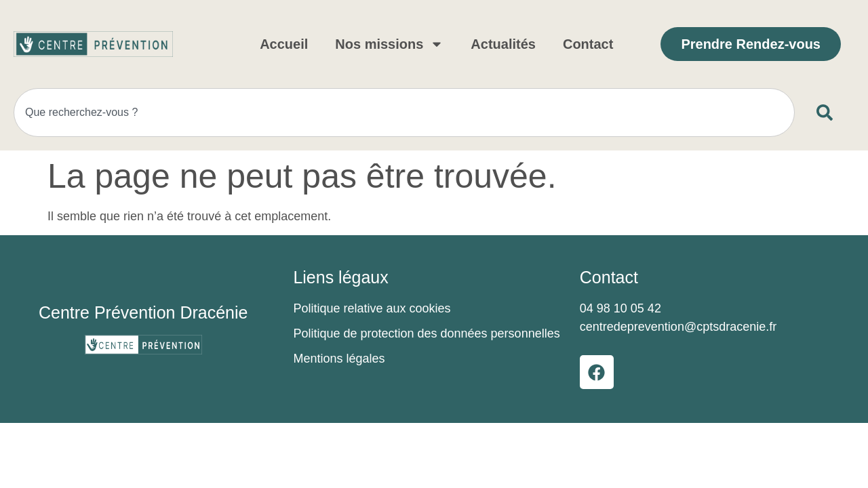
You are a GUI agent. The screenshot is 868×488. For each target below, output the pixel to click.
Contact (588, 44)
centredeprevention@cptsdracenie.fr (678, 327)
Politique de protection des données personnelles (426, 333)
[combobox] (404, 113)
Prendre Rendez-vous (751, 44)
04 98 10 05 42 (620, 308)
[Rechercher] (827, 113)
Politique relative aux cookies (372, 308)
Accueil (284, 44)
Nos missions (389, 44)
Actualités (503, 44)
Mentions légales (339, 359)
